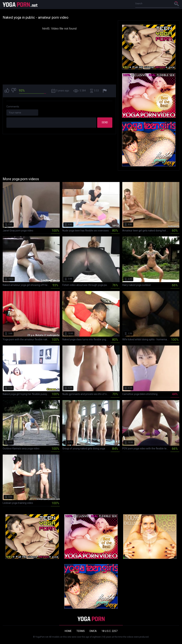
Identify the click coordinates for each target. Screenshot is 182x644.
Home (68, 631)
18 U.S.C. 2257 (109, 631)
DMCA (93, 631)
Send (105, 122)
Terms (81, 631)
